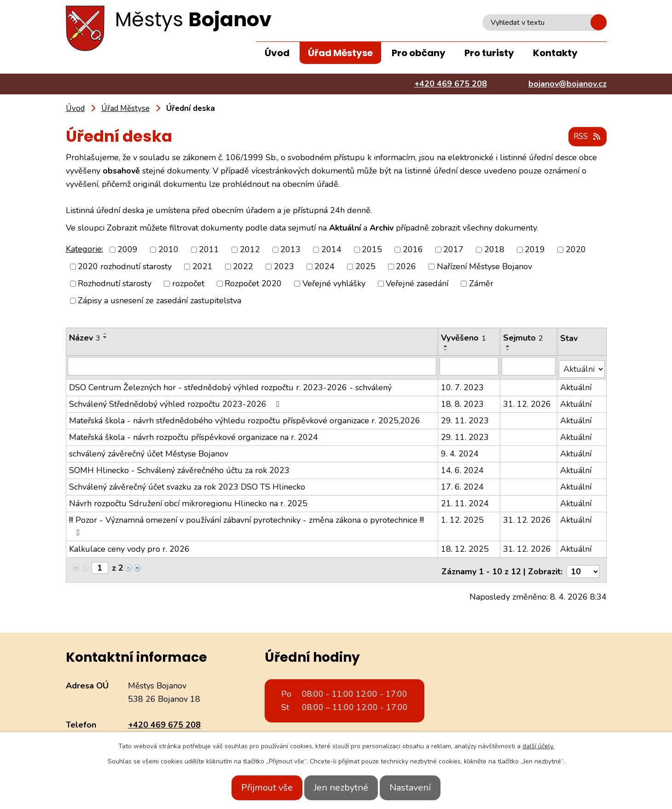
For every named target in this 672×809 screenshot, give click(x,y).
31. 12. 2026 (527, 401)
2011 (209, 250)
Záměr (481, 284)
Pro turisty (489, 53)
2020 (576, 250)
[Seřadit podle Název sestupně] (105, 338)
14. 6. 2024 (463, 468)
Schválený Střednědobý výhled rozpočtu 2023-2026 (176, 401)
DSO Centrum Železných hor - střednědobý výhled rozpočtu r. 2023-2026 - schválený (230, 385)
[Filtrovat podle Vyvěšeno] (470, 366)
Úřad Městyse (340, 53)
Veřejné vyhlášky (334, 284)
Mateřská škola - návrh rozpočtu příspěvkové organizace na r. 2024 (194, 434)
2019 (535, 250)
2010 (168, 250)
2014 (331, 250)
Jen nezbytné (341, 788)
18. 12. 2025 (466, 546)
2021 (203, 267)
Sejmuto (524, 338)
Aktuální (576, 385)
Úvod (277, 53)
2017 (453, 250)
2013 (290, 250)
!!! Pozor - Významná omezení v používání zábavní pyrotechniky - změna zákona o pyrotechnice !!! (246, 523)
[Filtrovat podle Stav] (582, 366)
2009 (127, 250)
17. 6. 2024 (463, 484)
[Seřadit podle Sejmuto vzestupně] (509, 347)
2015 (372, 250)
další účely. (538, 746)
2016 (413, 250)
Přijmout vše (257, 788)
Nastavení (420, 788)
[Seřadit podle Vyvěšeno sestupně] (447, 350)
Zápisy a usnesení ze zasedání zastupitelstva (159, 301)
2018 (494, 250)
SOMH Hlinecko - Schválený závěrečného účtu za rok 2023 (179, 468)
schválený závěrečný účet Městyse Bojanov (149, 451)
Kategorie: (84, 249)
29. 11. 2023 (466, 418)
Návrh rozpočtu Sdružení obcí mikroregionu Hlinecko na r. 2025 (188, 501)
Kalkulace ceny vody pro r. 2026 (129, 546)
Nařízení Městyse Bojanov (484, 267)
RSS (585, 137)
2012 (250, 250)
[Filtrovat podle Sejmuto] (529, 366)
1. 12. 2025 (463, 517)
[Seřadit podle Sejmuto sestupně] (509, 350)
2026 (406, 267)
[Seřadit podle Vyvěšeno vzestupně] (447, 347)
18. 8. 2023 (463, 401)
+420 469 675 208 (164, 719)
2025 (365, 267)
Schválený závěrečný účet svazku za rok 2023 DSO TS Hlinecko (187, 484)
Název (85, 338)
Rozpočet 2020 (253, 284)
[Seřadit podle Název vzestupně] (105, 334)
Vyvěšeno (464, 338)
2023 (284, 267)
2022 (243, 267)
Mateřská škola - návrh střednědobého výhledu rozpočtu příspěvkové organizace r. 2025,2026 (245, 418)
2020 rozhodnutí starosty (125, 267)
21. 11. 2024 (466, 501)
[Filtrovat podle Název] (252, 366)
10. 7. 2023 (463, 385)
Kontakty (555, 53)
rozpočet (188, 284)
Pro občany (419, 53)
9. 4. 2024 (461, 451)
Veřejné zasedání (417, 284)
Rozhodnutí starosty (115, 284)
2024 (324, 267)
